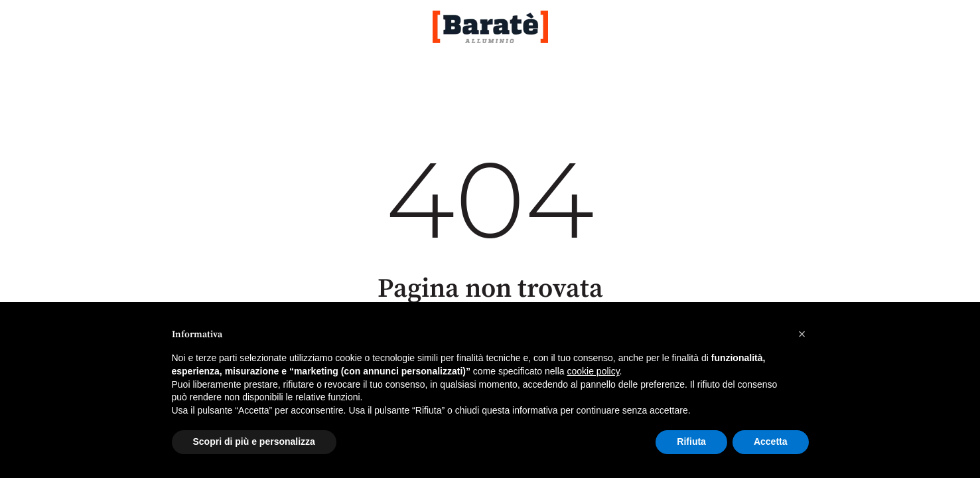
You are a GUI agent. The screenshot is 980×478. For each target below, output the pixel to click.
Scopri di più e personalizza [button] (254, 441)
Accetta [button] (771, 441)
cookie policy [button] (593, 371)
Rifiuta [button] (691, 441)
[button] (802, 334)
